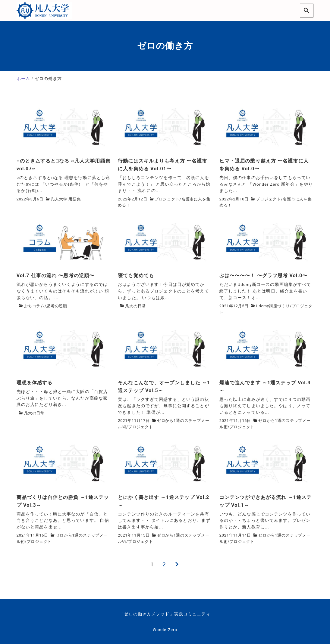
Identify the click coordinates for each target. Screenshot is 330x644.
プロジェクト (167, 199)
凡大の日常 (135, 306)
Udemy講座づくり (273, 306)
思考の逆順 (57, 306)
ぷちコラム (34, 306)
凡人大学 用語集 (66, 199)
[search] (307, 10)
